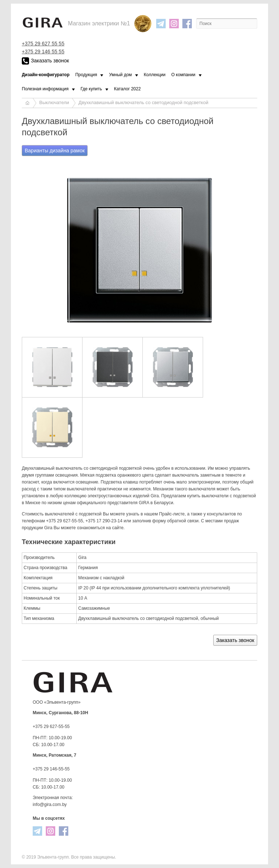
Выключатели (54, 102)
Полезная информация (45, 89)
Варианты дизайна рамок (55, 151)
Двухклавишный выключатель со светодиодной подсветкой (143, 102)
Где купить (91, 89)
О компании (183, 75)
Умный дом (120, 75)
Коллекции (155, 75)
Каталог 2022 (128, 89)
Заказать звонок (45, 61)
